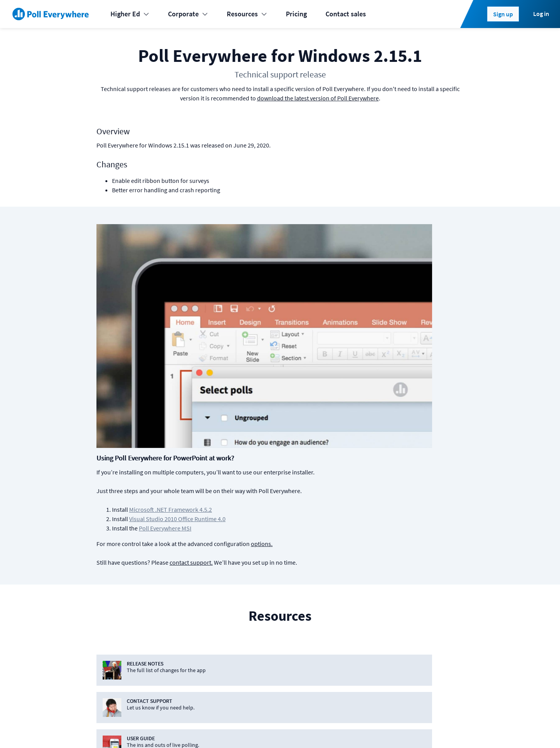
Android (280, 594)
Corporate (188, 14)
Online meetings (117, 672)
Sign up (503, 14)
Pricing (296, 14)
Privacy (201, 729)
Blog (418, 594)
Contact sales (346, 14)
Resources (247, 14)
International (113, 640)
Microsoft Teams (217, 625)
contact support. (316, 332)
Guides (342, 656)
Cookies (140, 729)
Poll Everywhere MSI (290, 298)
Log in (541, 14)
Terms (171, 729)
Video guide (349, 672)
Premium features (358, 594)
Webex (203, 656)
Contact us (446, 729)
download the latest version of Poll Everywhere (318, 98)
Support (344, 625)
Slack (201, 640)
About (420, 578)
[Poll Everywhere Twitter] (415, 729)
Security (423, 625)
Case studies (350, 640)
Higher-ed (108, 625)
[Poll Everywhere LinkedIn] (399, 729)
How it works (351, 609)
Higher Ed (130, 14)
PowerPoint (210, 578)
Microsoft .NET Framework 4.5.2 (295, 279)
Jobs (418, 609)
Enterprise (108, 656)
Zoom (202, 672)
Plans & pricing (353, 578)
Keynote (205, 594)
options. (386, 314)
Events (103, 578)
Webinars (345, 687)
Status (102, 729)
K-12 (100, 609)
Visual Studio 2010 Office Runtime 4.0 (302, 289)
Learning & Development (130, 594)
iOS (273, 578)
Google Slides (213, 609)
